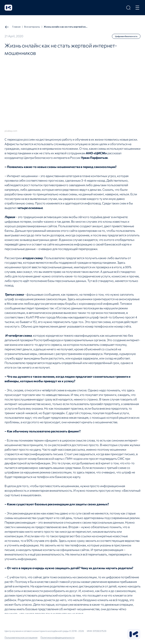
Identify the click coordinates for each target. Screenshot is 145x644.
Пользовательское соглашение (21, 637)
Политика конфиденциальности (57, 637)
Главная (13, 27)
